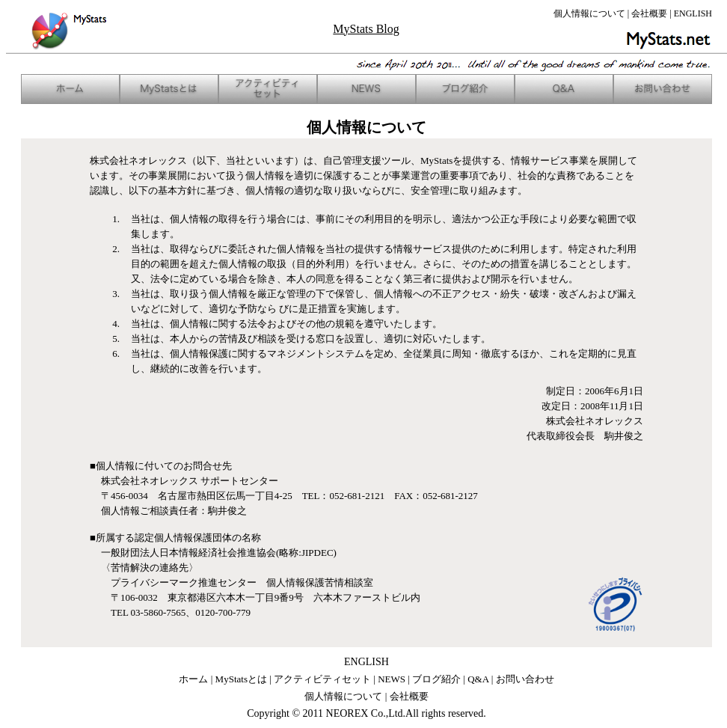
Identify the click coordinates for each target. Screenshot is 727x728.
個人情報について (589, 13)
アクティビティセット (322, 679)
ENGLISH (693, 13)
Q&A (478, 679)
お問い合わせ (525, 679)
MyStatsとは (241, 679)
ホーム (193, 679)
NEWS (392, 679)
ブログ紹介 (436, 679)
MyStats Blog (366, 29)
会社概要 (649, 13)
